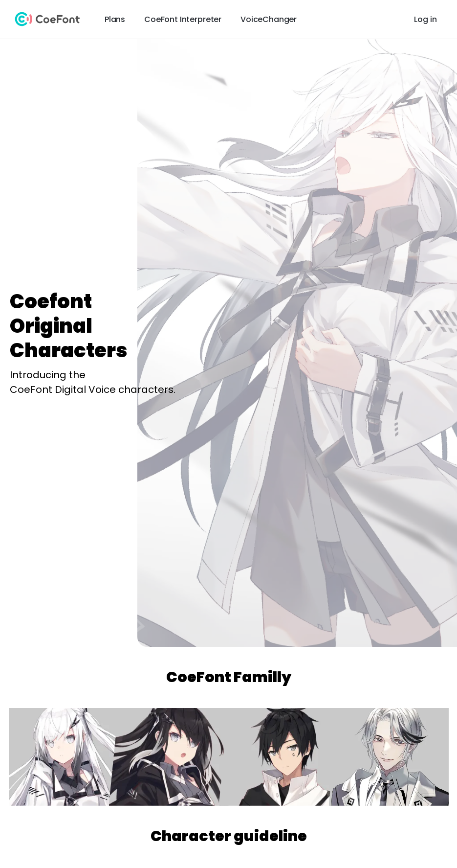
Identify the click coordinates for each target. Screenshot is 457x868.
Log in (425, 19)
